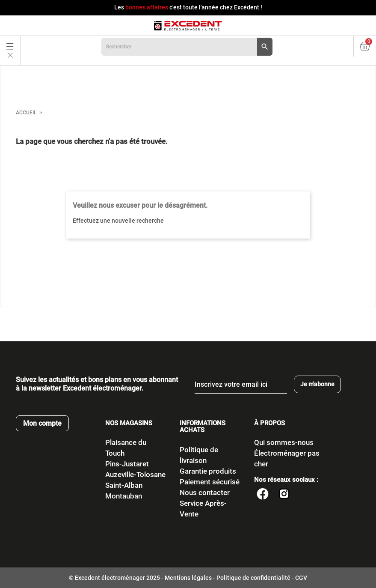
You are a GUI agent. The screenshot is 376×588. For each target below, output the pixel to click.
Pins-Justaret (127, 464)
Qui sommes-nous (284, 442)
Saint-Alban (124, 485)
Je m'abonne (317, 384)
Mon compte (42, 423)
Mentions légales (188, 578)
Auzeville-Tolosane (135, 475)
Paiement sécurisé (210, 482)
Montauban (124, 496)
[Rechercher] (187, 47)
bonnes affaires (147, 7)
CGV (301, 578)
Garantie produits (208, 471)
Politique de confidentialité (253, 578)
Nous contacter (205, 492)
